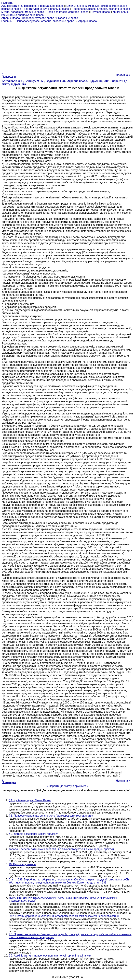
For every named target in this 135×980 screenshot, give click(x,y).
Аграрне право (11, 18)
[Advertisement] (67, 46)
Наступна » (123, 75)
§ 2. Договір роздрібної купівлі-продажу (33, 834)
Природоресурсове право (38, 18)
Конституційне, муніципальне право (46, 9)
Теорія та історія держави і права (68, 12)
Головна (6, 21)
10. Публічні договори (22, 864)
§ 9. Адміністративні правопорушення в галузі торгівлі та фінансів (50, 956)
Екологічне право (67, 18)
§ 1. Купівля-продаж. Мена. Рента (30, 800)
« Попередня (9, 75)
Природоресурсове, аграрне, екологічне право (101, 9)
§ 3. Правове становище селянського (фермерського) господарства (51, 816)
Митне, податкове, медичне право (23, 12)
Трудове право (100, 12)
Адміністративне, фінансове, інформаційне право (32, 6)
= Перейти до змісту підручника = (68, 786)
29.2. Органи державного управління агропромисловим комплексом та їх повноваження (64, 916)
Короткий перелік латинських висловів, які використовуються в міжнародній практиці (62, 849)
